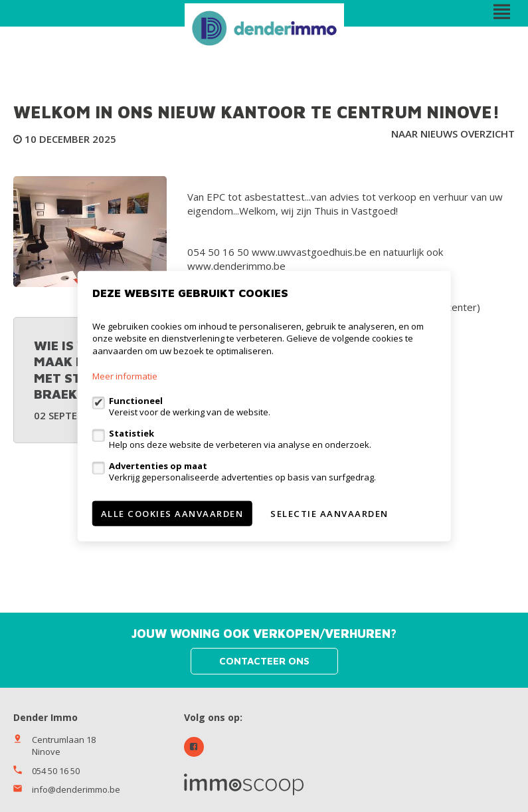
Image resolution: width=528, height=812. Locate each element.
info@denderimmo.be (76, 789)
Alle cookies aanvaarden (172, 514)
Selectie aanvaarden (329, 514)
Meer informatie (125, 376)
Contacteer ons (264, 661)
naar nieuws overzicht (453, 134)
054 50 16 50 (56, 771)
